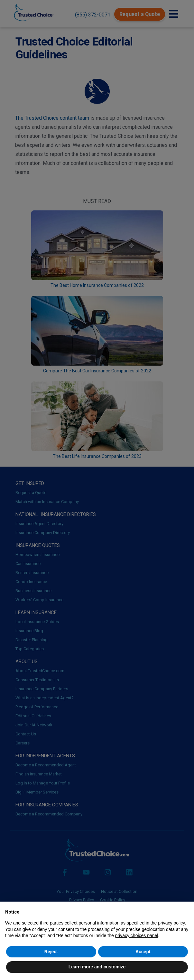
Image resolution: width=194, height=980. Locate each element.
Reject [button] (51, 952)
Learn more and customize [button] (97, 967)
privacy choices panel (137, 935)
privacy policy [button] (171, 923)
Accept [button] (143, 952)
